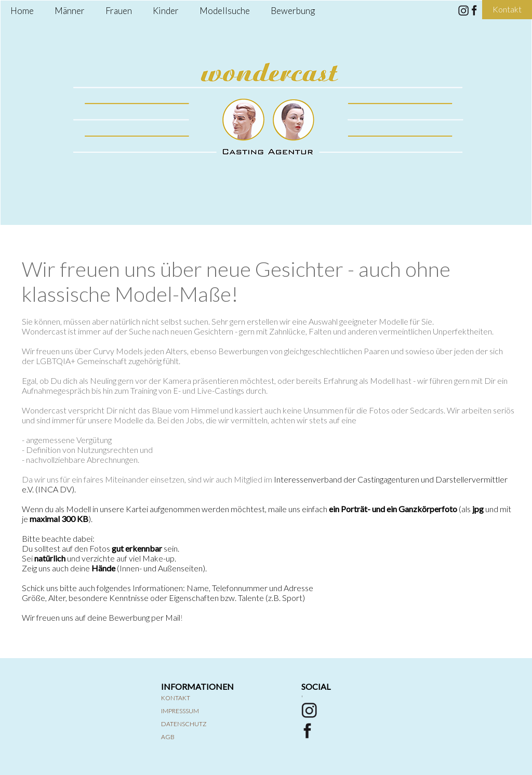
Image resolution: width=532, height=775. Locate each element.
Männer (70, 11)
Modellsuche (225, 11)
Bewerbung (293, 11)
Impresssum (180, 711)
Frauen (119, 11)
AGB (168, 737)
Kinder (166, 11)
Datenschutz (184, 724)
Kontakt (176, 698)
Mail (173, 617)
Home (22, 11)
